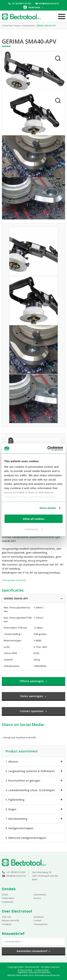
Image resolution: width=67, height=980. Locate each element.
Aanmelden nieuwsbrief (33, 951)
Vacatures (39, 917)
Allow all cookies (33, 519)
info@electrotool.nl (49, 3)
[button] (33, 7)
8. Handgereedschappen (19, 828)
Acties (5, 895)
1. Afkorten (12, 762)
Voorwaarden (41, 924)
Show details (48, 508)
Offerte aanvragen (33, 681)
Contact (38, 920)
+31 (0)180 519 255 (21, 3)
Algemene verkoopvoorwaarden (34, 972)
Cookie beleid (41, 970)
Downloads (8, 902)
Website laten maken (18, 975)
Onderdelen (8, 898)
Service (37, 898)
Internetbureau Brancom (47, 975)
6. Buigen (11, 809)
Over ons (6, 917)
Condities (7, 924)
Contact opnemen (33, 711)
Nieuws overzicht (10, 920)
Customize (34, 529)
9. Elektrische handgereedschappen (26, 838)
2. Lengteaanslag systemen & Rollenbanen (30, 771)
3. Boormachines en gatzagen (23, 781)
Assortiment (40, 895)
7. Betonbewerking (16, 819)
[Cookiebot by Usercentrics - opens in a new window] (48, 449)
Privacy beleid (25, 970)
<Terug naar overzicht (14, 580)
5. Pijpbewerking (15, 800)
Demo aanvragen (33, 696)
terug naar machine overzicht (19, 737)
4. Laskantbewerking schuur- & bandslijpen (30, 790)
